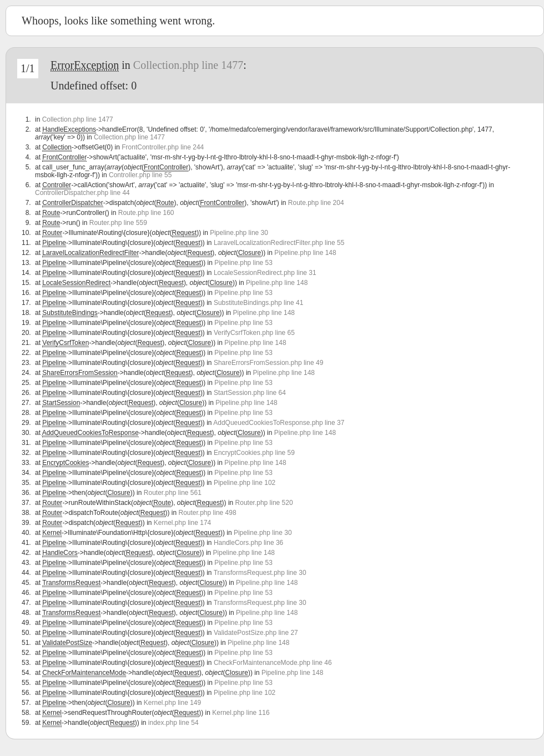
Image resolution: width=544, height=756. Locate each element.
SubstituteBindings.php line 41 (258, 303)
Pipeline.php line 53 (243, 263)
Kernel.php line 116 (241, 713)
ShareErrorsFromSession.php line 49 (268, 363)
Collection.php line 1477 (188, 65)
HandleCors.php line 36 (248, 543)
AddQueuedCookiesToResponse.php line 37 (279, 423)
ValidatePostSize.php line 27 (256, 633)
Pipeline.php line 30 (239, 233)
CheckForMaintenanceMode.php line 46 (273, 663)
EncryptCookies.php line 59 (254, 453)
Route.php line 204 (316, 203)
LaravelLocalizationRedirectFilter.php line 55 (279, 243)
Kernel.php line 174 (182, 523)
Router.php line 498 (208, 513)
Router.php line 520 (264, 503)
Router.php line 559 (118, 223)
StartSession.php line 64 (250, 393)
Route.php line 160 (146, 213)
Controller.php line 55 (140, 175)
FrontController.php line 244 (163, 147)
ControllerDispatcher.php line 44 (82, 193)
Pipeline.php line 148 (305, 253)
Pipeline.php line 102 (245, 483)
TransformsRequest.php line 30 (260, 573)
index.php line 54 (173, 723)
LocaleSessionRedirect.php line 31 (265, 273)
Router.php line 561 (173, 493)
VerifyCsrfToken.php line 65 (254, 333)
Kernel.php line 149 (172, 703)
